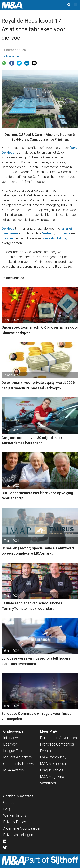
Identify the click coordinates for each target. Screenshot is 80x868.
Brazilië (7, 238)
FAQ (6, 809)
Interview (11, 738)
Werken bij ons (15, 815)
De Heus (8, 229)
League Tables (15, 751)
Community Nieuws (19, 764)
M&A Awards (14, 770)
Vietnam (48, 233)
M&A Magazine (52, 777)
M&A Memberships (55, 764)
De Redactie (10, 56)
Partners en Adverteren (58, 738)
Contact (9, 802)
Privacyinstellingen (18, 835)
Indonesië (63, 233)
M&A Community (53, 757)
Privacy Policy (15, 822)
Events (45, 751)
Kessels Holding (55, 238)
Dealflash (10, 744)
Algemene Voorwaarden (22, 828)
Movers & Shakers (18, 757)
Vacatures (48, 783)
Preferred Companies (57, 744)
